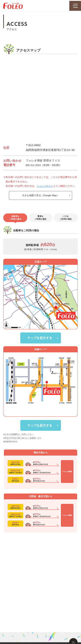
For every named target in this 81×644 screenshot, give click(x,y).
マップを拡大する (40, 356)
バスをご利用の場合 (66, 224)
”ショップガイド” (46, 186)
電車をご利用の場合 (40, 224)
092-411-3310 (35, 165)
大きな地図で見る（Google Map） (40, 200)
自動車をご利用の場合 (15, 224)
